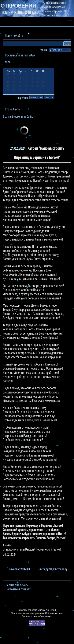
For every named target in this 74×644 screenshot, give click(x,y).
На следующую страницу (53, 569)
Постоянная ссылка (17, 589)
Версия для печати (17, 585)
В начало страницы (18, 569)
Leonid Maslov (37, 610)
